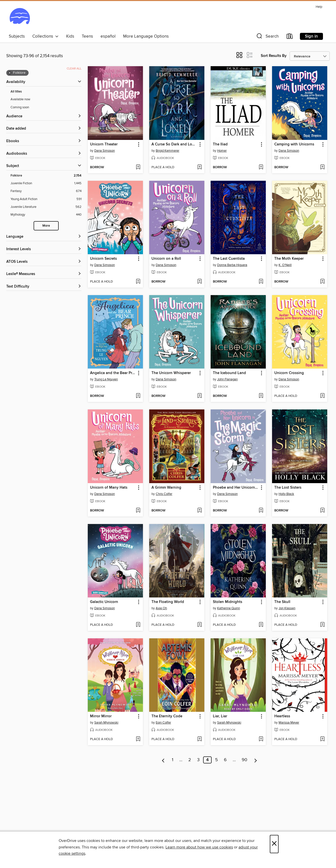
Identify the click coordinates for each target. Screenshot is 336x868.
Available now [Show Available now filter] (20, 99)
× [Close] (274, 844)
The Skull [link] (282, 602)
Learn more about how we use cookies (199, 847)
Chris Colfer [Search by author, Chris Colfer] (164, 494)
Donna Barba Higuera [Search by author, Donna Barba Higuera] (232, 265)
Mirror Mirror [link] (101, 716)
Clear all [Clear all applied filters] (74, 69)
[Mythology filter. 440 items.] (46, 215)
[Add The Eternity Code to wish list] (199, 739)
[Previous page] (163, 760)
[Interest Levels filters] (44, 249)
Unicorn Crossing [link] (289, 373)
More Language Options (146, 36)
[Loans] (290, 37)
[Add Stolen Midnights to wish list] (261, 625)
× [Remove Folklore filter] (10, 73)
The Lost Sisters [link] (288, 488)
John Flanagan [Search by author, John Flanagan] (227, 379)
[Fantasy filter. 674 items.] (46, 191)
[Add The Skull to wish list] (322, 625)
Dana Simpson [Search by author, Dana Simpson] (105, 151)
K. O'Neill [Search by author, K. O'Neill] (285, 265)
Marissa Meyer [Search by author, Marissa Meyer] (289, 723)
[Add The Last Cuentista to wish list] (261, 282)
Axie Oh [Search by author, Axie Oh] (161, 608)
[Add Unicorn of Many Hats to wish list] (138, 511)
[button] (267, 37)
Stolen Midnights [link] (228, 602)
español (108, 36)
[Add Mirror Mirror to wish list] (138, 739)
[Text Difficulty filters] (44, 287)
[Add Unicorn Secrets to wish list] (138, 282)
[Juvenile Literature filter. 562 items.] (46, 207)
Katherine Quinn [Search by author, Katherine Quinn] (229, 608)
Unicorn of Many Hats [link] (109, 488)
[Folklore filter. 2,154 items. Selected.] (46, 176)
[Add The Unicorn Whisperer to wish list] (199, 396)
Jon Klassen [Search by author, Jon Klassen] (287, 608)
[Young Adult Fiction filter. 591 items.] (46, 199)
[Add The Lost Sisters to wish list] (322, 511)
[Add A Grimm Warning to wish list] (199, 511)
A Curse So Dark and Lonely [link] (174, 144)
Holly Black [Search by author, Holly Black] (286, 494)
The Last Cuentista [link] (229, 259)
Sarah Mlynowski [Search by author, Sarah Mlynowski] (106, 723)
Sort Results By (274, 56)
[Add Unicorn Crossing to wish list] (322, 396)
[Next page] (256, 760)
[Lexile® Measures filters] (44, 274)
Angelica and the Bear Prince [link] (113, 373)
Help (319, 7)
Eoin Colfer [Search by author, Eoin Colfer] (163, 723)
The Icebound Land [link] (229, 373)
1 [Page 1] (173, 760)
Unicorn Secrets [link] (103, 259)
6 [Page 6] (225, 760)
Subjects (17, 36)
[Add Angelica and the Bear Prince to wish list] (138, 396)
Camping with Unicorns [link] (294, 144)
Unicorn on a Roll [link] (166, 259)
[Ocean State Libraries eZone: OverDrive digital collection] (20, 17)
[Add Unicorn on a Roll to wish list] (199, 282)
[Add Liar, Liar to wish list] (261, 739)
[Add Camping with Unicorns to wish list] (322, 167)
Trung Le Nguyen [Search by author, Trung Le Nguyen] (106, 379)
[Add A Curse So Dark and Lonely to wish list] (199, 167)
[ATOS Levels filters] (44, 262)
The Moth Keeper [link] (289, 259)
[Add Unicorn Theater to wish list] (138, 167)
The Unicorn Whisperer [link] (171, 373)
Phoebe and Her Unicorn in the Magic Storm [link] (236, 488)
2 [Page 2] (190, 760)
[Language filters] (44, 237)
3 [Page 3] (198, 760)
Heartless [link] (282, 716)
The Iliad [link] (220, 144)
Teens (87, 36)
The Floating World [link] (168, 602)
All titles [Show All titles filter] (16, 92)
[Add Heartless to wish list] (322, 739)
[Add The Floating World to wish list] (199, 625)
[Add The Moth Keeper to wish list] (322, 282)
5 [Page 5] (217, 760)
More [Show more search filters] (46, 226)
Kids (70, 36)
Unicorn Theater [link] (104, 144)
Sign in (311, 36)
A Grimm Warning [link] (166, 488)
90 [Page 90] (244, 760)
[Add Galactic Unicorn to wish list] (138, 625)
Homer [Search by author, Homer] (222, 151)
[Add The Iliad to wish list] (261, 167)
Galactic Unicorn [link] (104, 602)
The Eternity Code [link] (167, 716)
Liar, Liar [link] (220, 716)
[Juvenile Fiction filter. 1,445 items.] (46, 183)
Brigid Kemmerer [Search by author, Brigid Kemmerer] (167, 151)
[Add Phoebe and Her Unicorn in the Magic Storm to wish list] (261, 511)
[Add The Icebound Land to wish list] (261, 396)
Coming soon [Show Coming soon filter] (20, 107)
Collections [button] (46, 36)
